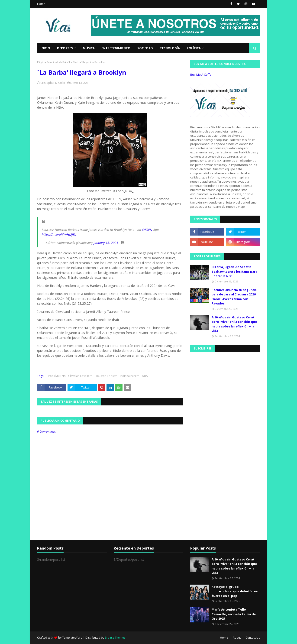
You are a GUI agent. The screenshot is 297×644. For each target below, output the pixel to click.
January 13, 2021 (106, 243)
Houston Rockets (106, 376)
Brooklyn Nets (56, 376)
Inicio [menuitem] (45, 48)
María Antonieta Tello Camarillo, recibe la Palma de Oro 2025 (234, 614)
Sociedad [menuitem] (145, 48)
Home (41, 4)
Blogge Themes (115, 638)
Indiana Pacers (130, 376)
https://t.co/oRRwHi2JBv (59, 235)
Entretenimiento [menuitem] (116, 48)
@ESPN (147, 230)
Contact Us (253, 638)
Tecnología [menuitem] (170, 48)
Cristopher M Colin (53, 83)
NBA (63, 62)
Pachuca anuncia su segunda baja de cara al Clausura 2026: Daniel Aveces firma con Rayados (234, 297)
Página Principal (48, 62)
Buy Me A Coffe (201, 74)
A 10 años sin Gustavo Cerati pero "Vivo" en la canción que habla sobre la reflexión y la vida (234, 324)
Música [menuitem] (89, 48)
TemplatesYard (72, 638)
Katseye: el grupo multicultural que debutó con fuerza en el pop (235, 591)
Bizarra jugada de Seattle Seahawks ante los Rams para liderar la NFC (234, 271)
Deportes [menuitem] (65, 48)
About (237, 638)
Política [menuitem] (194, 48)
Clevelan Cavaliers (80, 376)
